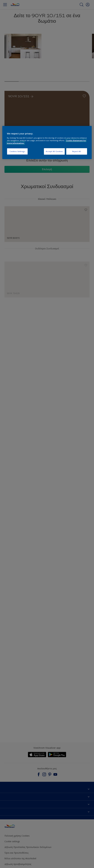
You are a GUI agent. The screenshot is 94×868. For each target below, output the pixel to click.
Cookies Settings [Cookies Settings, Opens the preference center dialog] (17, 151)
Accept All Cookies (54, 151)
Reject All (77, 151)
